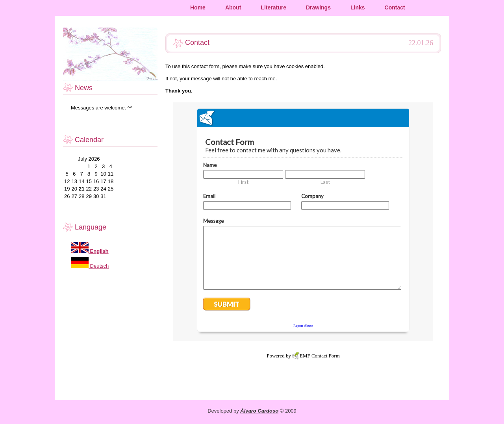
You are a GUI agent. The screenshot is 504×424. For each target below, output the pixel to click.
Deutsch (99, 266)
